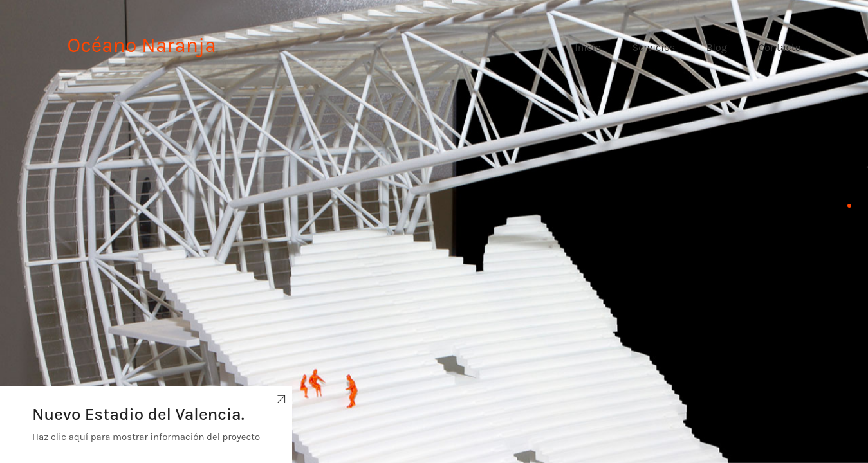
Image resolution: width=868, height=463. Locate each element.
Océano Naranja (142, 45)
